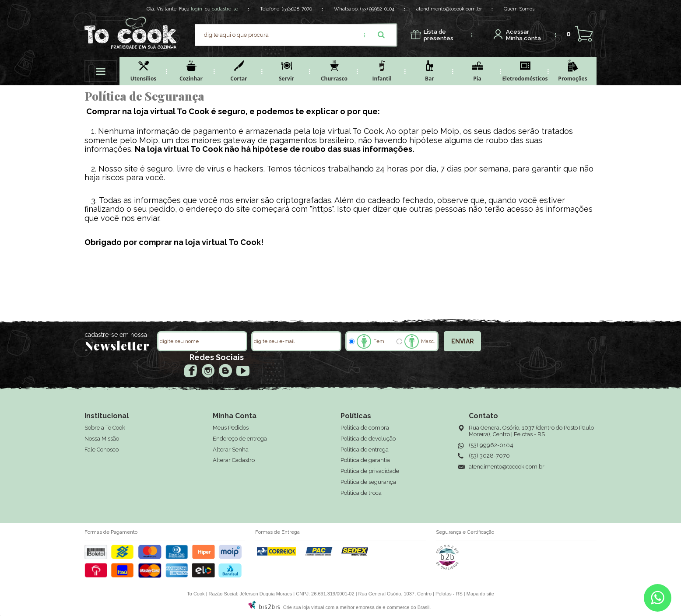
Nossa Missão (102, 439)
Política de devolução (368, 439)
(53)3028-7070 (297, 9)
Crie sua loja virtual (304, 607)
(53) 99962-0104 (377, 9)
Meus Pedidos (231, 428)
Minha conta (523, 35)
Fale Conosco (102, 450)
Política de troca (361, 493)
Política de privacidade (370, 471)
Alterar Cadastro (234, 460)
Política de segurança (368, 482)
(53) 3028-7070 (489, 456)
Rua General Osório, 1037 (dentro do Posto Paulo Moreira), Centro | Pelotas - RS (531, 431)
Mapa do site (480, 594)
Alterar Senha (231, 450)
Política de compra (365, 428)
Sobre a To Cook (105, 428)
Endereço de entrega (240, 439)
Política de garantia (365, 460)
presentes (439, 35)
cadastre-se (225, 9)
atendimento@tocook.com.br (449, 9)
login (197, 9)
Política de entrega (365, 450)
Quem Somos (519, 9)
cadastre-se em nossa (116, 335)
